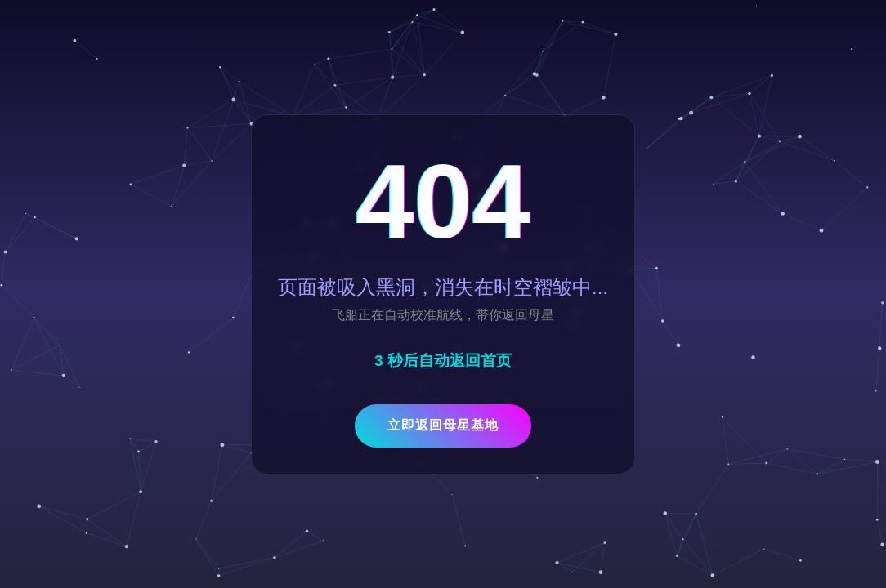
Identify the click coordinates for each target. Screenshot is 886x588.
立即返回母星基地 (443, 425)
